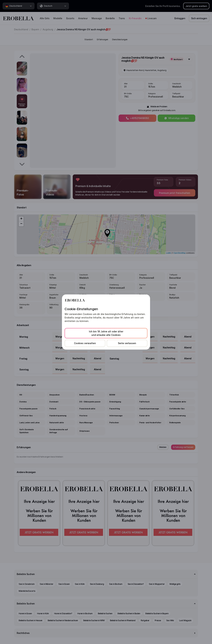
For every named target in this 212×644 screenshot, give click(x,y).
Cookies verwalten (85, 343)
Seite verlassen (127, 343)
